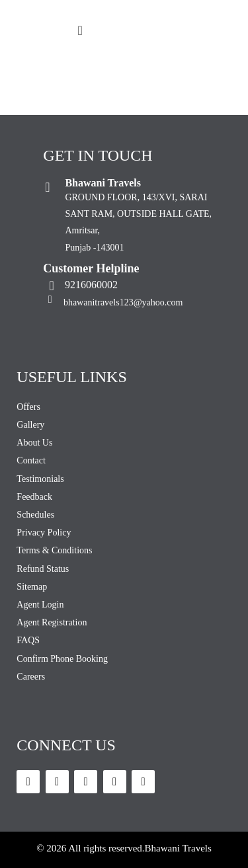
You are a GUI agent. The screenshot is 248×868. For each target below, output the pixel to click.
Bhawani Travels (178, 848)
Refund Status (43, 569)
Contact (31, 460)
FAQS (28, 640)
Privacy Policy (44, 533)
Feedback (34, 497)
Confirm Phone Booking (62, 659)
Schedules (35, 515)
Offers (28, 407)
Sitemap (32, 587)
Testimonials (40, 479)
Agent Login (40, 605)
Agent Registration (52, 622)
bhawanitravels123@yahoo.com (123, 302)
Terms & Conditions (54, 550)
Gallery (30, 425)
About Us (34, 443)
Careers (31, 677)
